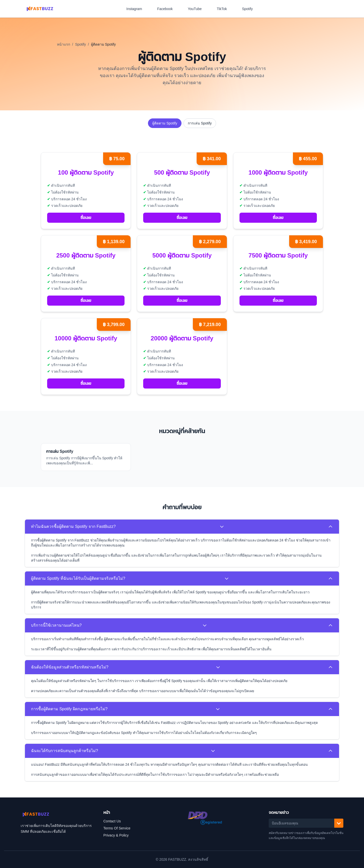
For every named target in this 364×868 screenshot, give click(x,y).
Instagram (137, 9)
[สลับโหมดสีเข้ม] (337, 9)
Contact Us (112, 821)
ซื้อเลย (86, 218)
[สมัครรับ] (339, 823)
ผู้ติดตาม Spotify (165, 123)
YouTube (197, 9)
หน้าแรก (64, 44)
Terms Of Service (117, 828)
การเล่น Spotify (200, 123)
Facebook (168, 9)
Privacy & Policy (116, 835)
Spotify (250, 9)
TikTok (224, 9)
